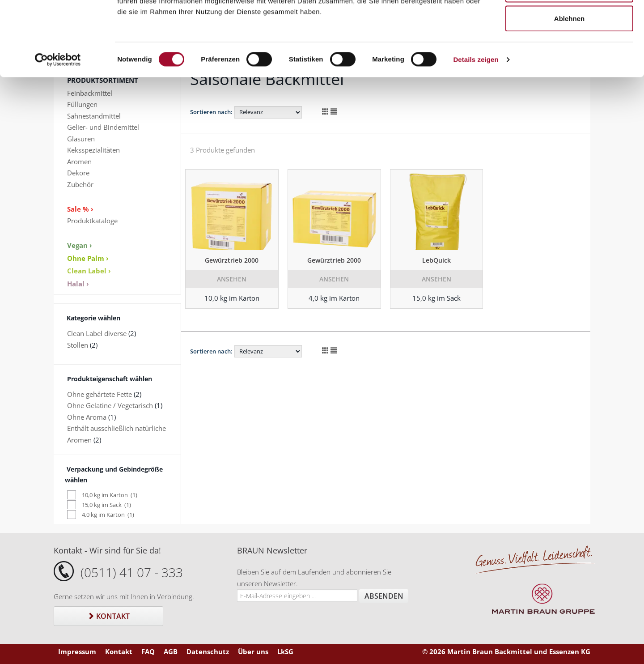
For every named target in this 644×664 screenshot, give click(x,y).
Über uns (253, 651)
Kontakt (108, 616)
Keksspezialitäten (93, 150)
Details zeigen (476, 123)
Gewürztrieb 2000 (232, 260)
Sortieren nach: (211, 351)
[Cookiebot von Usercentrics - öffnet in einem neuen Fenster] (58, 123)
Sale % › (80, 209)
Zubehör (80, 184)
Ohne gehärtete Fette (100, 394)
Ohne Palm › (88, 258)
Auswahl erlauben (569, 53)
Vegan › (80, 245)
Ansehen (232, 279)
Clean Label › (89, 271)
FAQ (148, 651)
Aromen (79, 162)
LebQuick (436, 260)
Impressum (77, 651)
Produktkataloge (92, 221)
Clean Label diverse (97, 333)
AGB (171, 651)
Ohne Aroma (87, 417)
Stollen (78, 345)
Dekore (78, 173)
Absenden (384, 596)
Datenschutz (208, 651)
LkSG (285, 651)
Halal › (78, 284)
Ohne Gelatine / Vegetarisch (110, 405)
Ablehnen (569, 82)
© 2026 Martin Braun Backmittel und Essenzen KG (506, 651)
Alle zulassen (569, 23)
